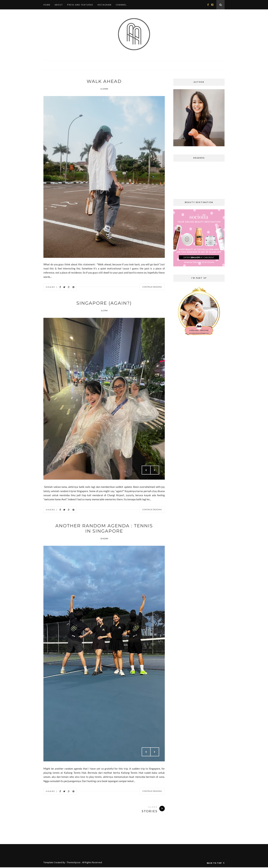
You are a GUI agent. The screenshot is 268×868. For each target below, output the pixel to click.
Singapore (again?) (104, 303)
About (59, 5)
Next (155, 470)
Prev (146, 470)
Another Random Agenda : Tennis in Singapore (104, 529)
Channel (121, 5)
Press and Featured (80, 5)
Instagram (104, 5)
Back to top (216, 864)
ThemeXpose (74, 863)
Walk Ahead (104, 81)
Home (47, 5)
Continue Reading (152, 287)
